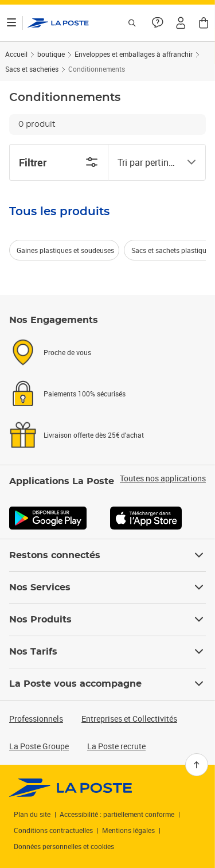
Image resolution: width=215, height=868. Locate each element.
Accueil (16, 54)
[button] (181, 23)
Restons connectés (107, 555)
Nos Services (107, 587)
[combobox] (148, 162)
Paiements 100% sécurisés (85, 394)
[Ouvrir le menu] (11, 23)
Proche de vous (67, 352)
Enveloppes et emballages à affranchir (134, 54)
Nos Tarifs (107, 652)
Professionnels (36, 719)
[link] (71, 788)
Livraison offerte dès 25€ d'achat (94, 435)
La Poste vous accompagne (107, 684)
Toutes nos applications (163, 478)
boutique (51, 54)
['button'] (58, 23)
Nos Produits (107, 620)
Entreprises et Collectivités (129, 719)
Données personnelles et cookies (64, 846)
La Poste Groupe (39, 746)
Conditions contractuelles (53, 830)
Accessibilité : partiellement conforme (117, 814)
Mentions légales (128, 830)
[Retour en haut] (197, 765)
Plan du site (32, 814)
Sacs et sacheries (32, 69)
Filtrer (59, 162)
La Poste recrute (116, 746)
